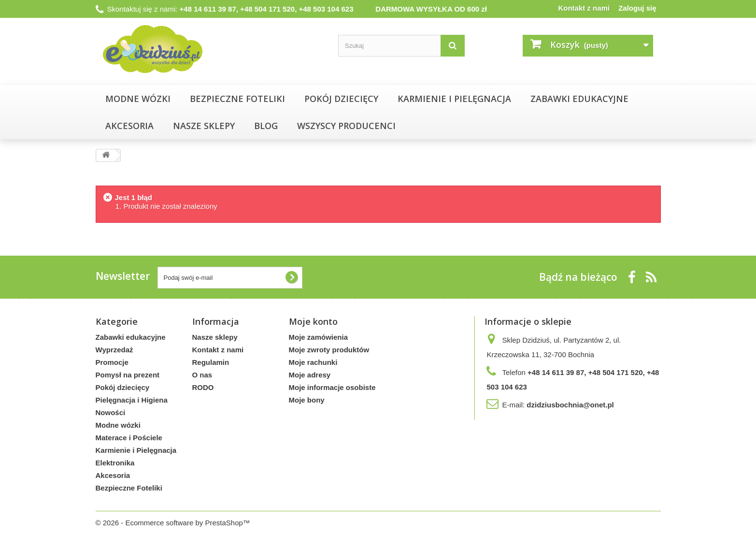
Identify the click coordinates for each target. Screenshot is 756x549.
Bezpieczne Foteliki (237, 99)
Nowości (111, 412)
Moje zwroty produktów (329, 350)
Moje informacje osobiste (332, 387)
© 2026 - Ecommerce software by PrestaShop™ (173, 523)
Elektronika (115, 463)
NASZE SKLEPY (204, 126)
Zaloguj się (637, 8)
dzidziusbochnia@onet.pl (570, 405)
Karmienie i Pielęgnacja (454, 99)
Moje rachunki (313, 362)
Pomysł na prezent (128, 375)
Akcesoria (129, 126)
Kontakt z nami (584, 8)
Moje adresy (310, 375)
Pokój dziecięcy (341, 99)
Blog (266, 126)
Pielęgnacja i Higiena (132, 400)
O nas (202, 375)
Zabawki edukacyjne (579, 99)
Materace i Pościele (129, 438)
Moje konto (313, 321)
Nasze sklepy (215, 337)
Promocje (112, 362)
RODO (203, 387)
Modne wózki (138, 99)
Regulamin (211, 362)
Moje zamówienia (319, 337)
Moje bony (307, 400)
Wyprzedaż (114, 350)
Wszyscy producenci (346, 126)
